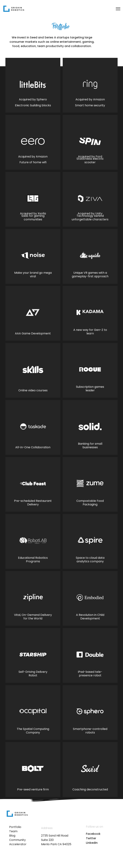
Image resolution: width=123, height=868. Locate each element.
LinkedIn (92, 843)
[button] (116, 9)
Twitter (91, 838)
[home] (14, 9)
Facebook (93, 834)
